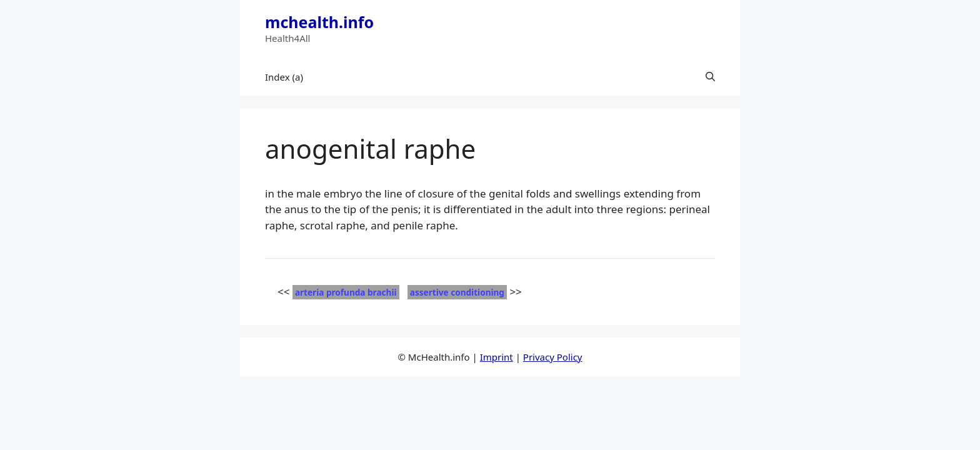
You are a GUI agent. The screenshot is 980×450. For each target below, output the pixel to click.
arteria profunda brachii (346, 292)
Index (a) (284, 77)
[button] (710, 77)
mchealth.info (319, 22)
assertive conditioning (457, 292)
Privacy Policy (553, 357)
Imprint (497, 357)
